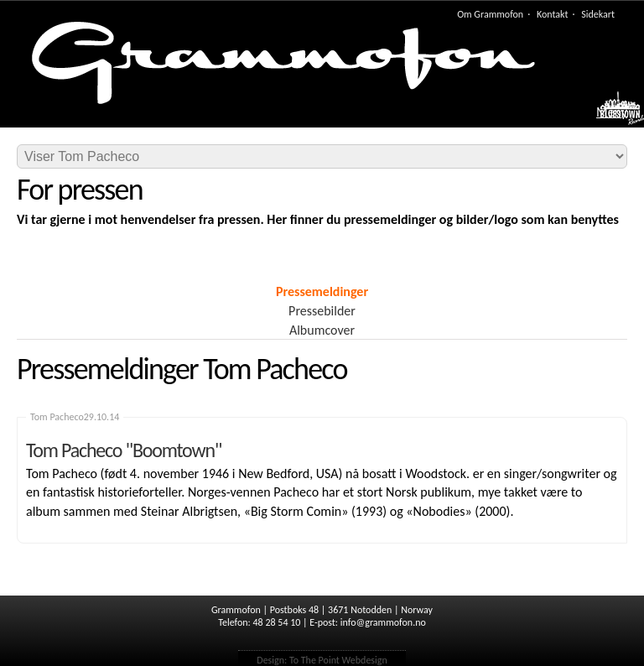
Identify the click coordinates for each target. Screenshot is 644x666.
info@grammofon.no (383, 622)
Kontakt (553, 14)
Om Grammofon (490, 14)
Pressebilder (322, 311)
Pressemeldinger (322, 291)
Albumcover (322, 330)
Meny (612, 112)
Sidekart (598, 14)
